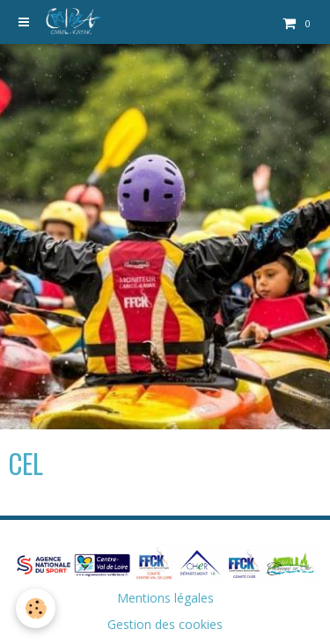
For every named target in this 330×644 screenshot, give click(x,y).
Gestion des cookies (165, 624)
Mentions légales (165, 598)
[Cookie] (36, 608)
